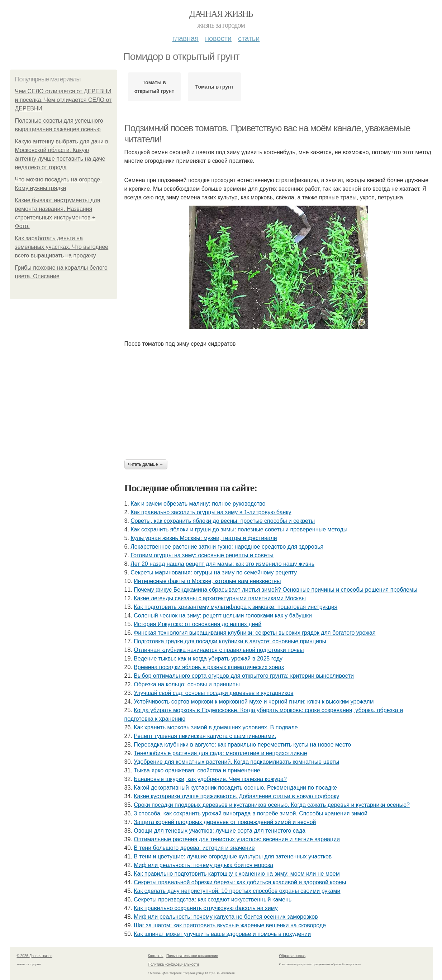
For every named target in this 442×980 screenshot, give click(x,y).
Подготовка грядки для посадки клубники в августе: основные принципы (230, 641)
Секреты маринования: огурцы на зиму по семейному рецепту (214, 572)
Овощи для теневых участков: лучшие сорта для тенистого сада (220, 831)
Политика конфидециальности (174, 964)
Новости (218, 38)
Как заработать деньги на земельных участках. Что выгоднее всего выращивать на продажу (62, 247)
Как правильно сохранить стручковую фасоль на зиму (206, 908)
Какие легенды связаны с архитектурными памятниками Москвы (220, 598)
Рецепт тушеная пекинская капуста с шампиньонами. (205, 736)
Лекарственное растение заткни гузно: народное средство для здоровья (227, 547)
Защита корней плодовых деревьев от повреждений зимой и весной (225, 822)
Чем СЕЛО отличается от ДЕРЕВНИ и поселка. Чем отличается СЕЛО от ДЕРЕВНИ (63, 100)
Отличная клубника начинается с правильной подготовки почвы (219, 650)
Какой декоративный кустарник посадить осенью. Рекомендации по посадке (235, 788)
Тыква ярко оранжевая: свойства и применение (197, 770)
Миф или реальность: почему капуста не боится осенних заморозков (226, 917)
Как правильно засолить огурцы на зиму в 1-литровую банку (211, 512)
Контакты (156, 956)
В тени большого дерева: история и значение (194, 848)
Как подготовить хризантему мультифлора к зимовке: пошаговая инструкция (236, 607)
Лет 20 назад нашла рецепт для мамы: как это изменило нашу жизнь (222, 564)
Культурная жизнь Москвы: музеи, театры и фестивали (204, 538)
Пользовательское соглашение (192, 956)
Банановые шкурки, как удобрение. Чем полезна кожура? (210, 779)
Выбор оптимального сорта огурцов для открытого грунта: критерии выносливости (244, 676)
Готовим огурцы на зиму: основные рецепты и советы (202, 555)
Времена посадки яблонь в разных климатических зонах (209, 667)
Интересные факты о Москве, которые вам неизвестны (207, 581)
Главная (186, 38)
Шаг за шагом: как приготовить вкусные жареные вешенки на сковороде (230, 925)
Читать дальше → (146, 464)
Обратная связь (293, 956)
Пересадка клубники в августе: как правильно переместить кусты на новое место (242, 745)
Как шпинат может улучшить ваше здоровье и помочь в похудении (222, 934)
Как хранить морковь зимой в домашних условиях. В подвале (216, 727)
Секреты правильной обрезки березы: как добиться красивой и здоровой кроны (240, 882)
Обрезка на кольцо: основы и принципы (187, 684)
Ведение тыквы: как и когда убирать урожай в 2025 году (208, 659)
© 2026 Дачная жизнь (35, 956)
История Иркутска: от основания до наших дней (198, 624)
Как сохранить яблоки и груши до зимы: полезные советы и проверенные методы (239, 529)
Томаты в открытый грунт (154, 87)
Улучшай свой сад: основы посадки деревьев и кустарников (213, 693)
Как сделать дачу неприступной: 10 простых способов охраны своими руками (237, 891)
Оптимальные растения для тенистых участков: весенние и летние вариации (237, 839)
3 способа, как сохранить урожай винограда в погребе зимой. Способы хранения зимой (251, 813)
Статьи (249, 38)
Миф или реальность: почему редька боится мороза (203, 865)
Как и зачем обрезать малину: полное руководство (198, 504)
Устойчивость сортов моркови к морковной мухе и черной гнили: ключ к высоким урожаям (254, 702)
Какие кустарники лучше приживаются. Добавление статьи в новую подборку (236, 796)
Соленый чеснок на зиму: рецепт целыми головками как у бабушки (223, 616)
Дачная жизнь (221, 14)
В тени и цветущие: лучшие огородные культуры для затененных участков (233, 856)
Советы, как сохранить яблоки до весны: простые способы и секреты (223, 521)
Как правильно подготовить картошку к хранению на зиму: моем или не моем (237, 874)
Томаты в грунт (215, 87)
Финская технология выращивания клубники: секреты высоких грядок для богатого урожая (255, 633)
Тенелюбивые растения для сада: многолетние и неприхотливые (220, 753)
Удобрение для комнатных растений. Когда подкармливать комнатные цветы (236, 762)
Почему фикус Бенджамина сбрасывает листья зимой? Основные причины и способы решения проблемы (275, 590)
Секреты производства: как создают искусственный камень (213, 899)
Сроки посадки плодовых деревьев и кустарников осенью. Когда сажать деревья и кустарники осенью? (272, 805)
